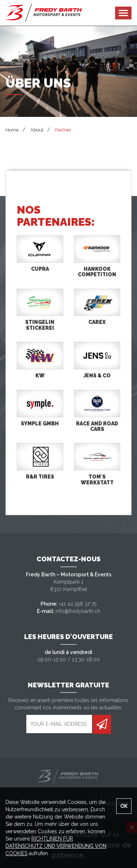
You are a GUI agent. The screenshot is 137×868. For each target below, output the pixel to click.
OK (124, 806)
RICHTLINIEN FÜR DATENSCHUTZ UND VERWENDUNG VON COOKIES (56, 846)
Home (12, 130)
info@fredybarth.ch (78, 611)
